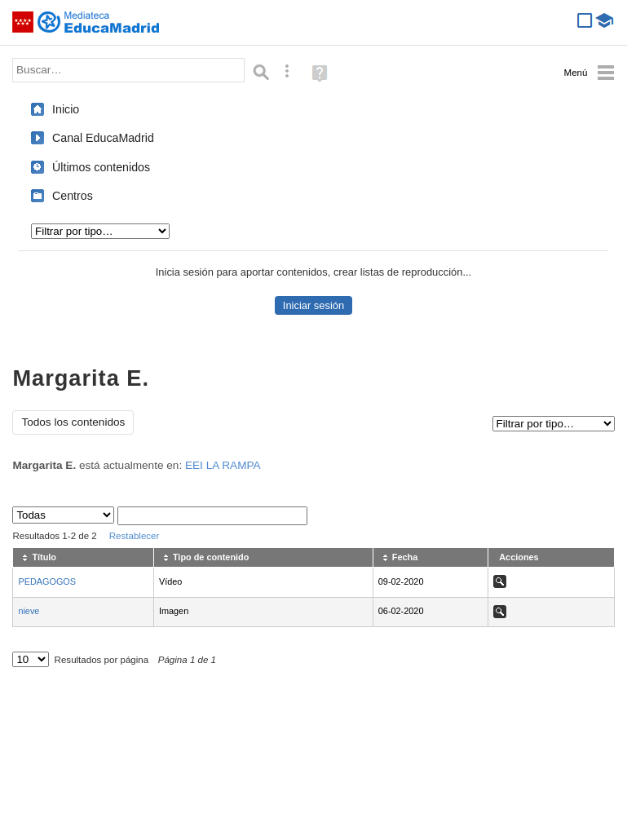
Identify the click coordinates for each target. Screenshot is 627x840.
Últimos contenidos (101, 167)
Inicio (66, 109)
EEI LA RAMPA (223, 465)
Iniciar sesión (313, 305)
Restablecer (135, 536)
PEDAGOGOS (47, 581)
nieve (29, 611)
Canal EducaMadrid (103, 138)
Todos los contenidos (73, 422)
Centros (73, 196)
